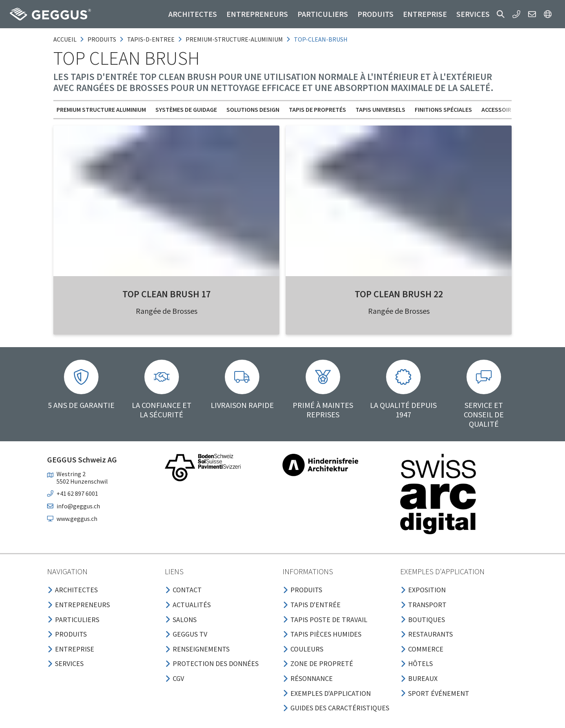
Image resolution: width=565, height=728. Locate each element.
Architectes (193, 14)
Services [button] (473, 14)
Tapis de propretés (317, 109)
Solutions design (253, 109)
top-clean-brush (321, 39)
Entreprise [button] (425, 14)
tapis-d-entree (151, 39)
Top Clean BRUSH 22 (399, 294)
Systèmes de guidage (186, 109)
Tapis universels (380, 109)
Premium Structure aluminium (101, 109)
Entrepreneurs (257, 14)
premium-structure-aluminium (234, 39)
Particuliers (323, 14)
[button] (501, 14)
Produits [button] (375, 14)
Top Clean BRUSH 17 (167, 294)
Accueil (65, 39)
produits (102, 39)
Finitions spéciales (443, 109)
